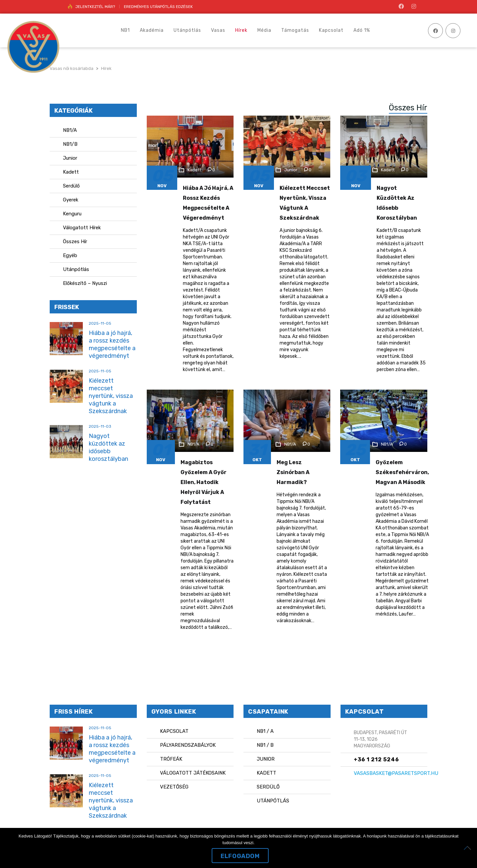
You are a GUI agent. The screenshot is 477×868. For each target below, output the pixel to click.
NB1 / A (265, 731)
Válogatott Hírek (82, 228)
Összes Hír (75, 242)
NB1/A (70, 130)
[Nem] (469, 848)
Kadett (71, 172)
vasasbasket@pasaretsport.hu (396, 773)
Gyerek (71, 200)
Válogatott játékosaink (193, 773)
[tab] (403, 108)
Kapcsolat (174, 731)
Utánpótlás (76, 269)
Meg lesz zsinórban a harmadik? (293, 472)
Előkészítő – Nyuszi (85, 283)
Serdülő (71, 186)
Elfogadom (240, 856)
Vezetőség (174, 787)
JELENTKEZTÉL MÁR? (95, 7)
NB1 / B (265, 745)
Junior (70, 158)
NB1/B (70, 144)
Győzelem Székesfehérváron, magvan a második (402, 472)
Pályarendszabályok (188, 745)
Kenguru (72, 214)
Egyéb (70, 255)
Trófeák (171, 759)
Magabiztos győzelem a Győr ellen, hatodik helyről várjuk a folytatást (204, 482)
